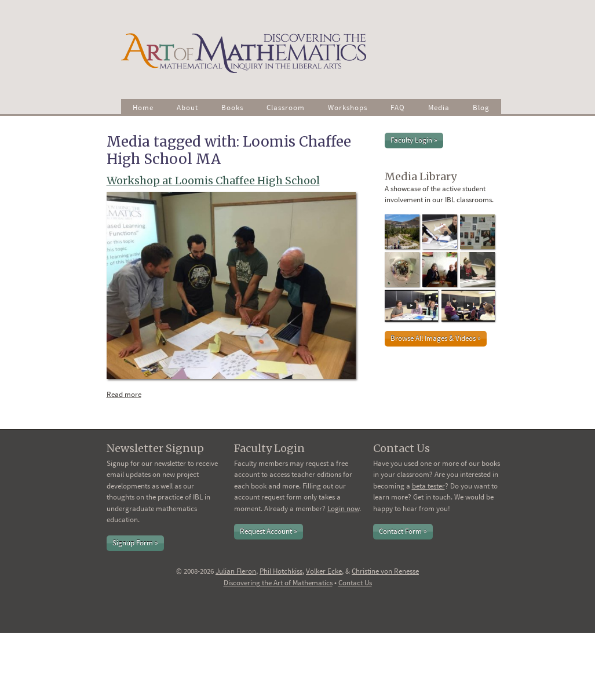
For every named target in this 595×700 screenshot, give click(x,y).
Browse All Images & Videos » (436, 338)
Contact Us (355, 583)
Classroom (286, 107)
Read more (127, 394)
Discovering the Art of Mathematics (278, 583)
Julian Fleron (236, 571)
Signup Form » (135, 543)
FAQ (398, 107)
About (187, 107)
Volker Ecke (324, 571)
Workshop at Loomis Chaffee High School (213, 181)
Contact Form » (403, 531)
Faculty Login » (414, 140)
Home (143, 107)
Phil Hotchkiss (281, 571)
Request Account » (269, 531)
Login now (343, 508)
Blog (481, 107)
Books (232, 107)
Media (439, 107)
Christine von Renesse (385, 571)
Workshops (348, 107)
